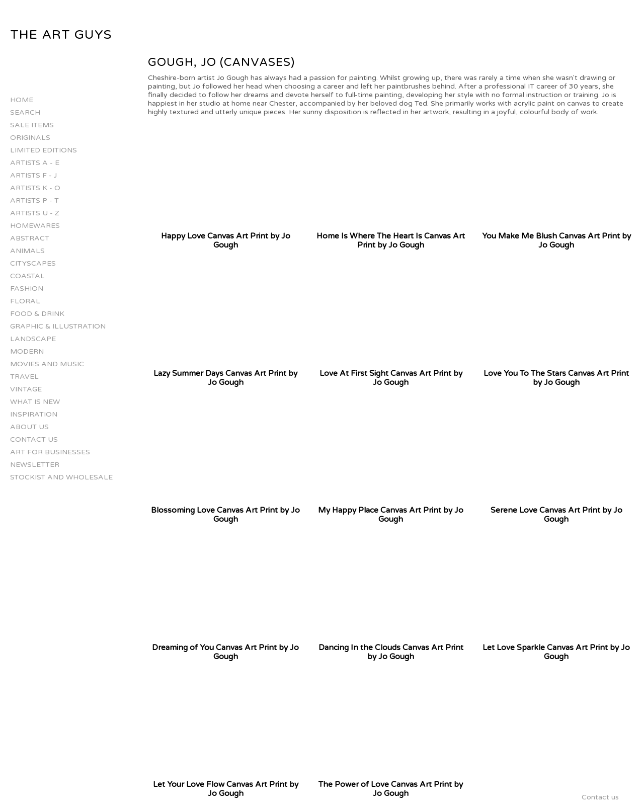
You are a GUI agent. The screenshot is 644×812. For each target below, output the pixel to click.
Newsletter (35, 465)
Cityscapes (33, 263)
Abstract (30, 238)
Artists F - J (33, 175)
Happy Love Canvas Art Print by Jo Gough (226, 240)
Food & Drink (37, 314)
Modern (27, 351)
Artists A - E (35, 163)
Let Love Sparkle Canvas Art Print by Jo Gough (556, 652)
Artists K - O (35, 188)
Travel (24, 377)
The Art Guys (61, 35)
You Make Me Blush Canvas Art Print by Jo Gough (556, 240)
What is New (35, 402)
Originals (30, 138)
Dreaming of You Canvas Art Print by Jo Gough (225, 652)
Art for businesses (50, 452)
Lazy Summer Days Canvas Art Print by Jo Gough (225, 378)
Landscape (33, 339)
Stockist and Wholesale (61, 477)
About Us (29, 427)
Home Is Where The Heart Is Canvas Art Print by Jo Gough (391, 240)
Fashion (27, 289)
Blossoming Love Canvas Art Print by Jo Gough (225, 515)
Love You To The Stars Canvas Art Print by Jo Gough (556, 378)
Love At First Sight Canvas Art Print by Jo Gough (391, 378)
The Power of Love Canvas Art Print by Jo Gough (391, 789)
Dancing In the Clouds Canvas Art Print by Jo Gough (391, 652)
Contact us (34, 439)
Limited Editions (44, 150)
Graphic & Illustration (58, 326)
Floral (25, 301)
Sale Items (32, 125)
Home (22, 100)
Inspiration (34, 414)
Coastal (27, 276)
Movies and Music (47, 364)
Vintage (26, 389)
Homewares (35, 226)
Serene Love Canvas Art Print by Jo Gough (556, 515)
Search (25, 112)
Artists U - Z (35, 213)
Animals (27, 251)
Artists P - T (34, 200)
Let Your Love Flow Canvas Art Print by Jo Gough (226, 789)
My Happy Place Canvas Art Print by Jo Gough (391, 515)
